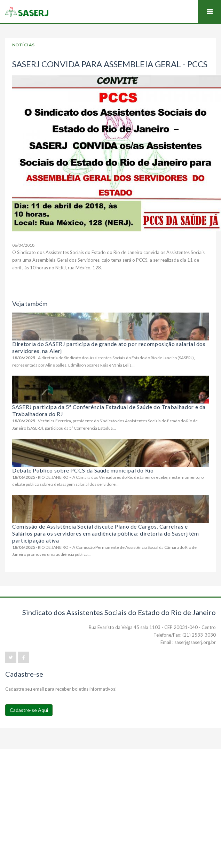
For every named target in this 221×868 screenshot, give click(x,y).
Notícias (23, 45)
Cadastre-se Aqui (29, 710)
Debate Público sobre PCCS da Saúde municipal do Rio (83, 470)
